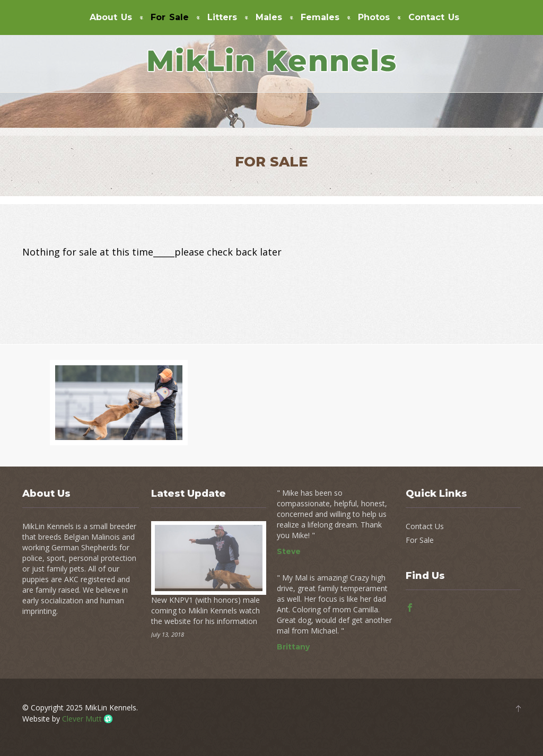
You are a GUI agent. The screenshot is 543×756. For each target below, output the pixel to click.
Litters (222, 17)
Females (320, 17)
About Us (111, 17)
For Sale (170, 17)
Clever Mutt (82, 719)
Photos (374, 17)
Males (269, 17)
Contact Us (434, 17)
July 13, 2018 (168, 634)
